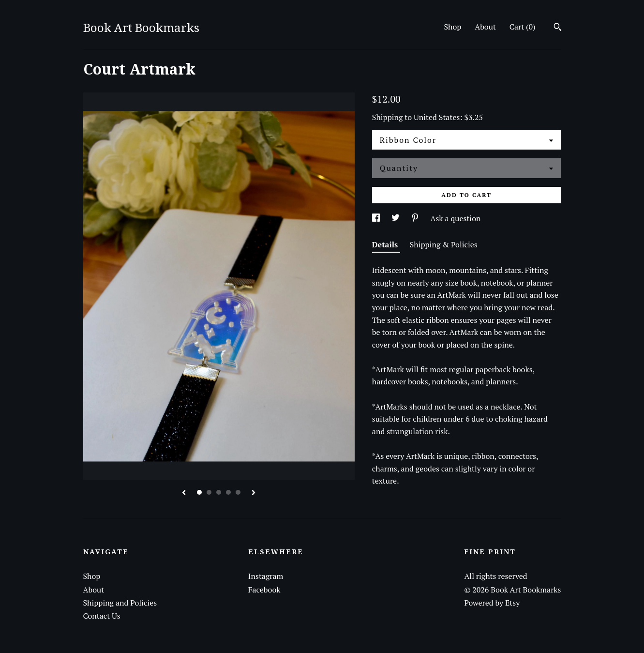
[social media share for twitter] (397, 218)
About (485, 27)
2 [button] (209, 492)
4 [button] (228, 492)
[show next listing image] (254, 493)
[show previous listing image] (184, 493)
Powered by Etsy (492, 603)
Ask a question (456, 218)
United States (437, 117)
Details (386, 244)
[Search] (558, 28)
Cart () (523, 27)
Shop (452, 27)
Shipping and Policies (120, 603)
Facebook (264, 590)
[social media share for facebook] (377, 218)
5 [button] (238, 492)
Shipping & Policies (444, 244)
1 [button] (199, 492)
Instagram (266, 576)
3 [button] (219, 492)
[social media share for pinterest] (416, 218)
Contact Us (102, 616)
